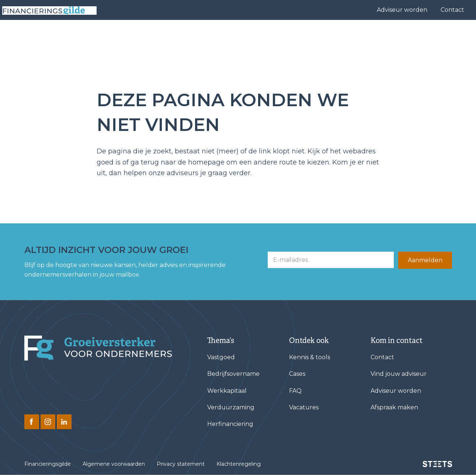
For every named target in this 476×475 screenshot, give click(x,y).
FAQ (295, 390)
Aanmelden (425, 260)
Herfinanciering (230, 424)
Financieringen (197, 35)
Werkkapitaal (227, 390)
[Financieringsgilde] (98, 348)
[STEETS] (437, 464)
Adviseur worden (402, 10)
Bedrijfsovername (233, 374)
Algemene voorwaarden (114, 464)
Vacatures (304, 407)
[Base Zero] (53, 35)
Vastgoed (221, 357)
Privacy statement (181, 464)
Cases (309, 35)
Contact (452, 10)
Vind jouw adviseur (263, 35)
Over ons (345, 35)
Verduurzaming (231, 407)
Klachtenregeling (239, 464)
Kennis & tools (399, 35)
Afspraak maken (394, 407)
